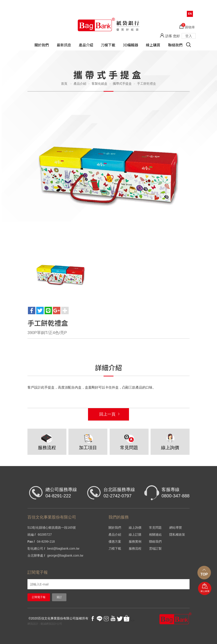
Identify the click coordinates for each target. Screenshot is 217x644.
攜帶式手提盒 (122, 84)
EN (190, 14)
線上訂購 (135, 535)
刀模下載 (108, 45)
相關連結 (155, 535)
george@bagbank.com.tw (65, 555)
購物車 (188, 26)
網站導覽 (176, 528)
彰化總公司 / (36, 548)
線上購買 (153, 45)
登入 (189, 36)
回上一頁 (107, 414)
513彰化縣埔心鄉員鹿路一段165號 (52, 528)
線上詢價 (205, 589)
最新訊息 (64, 45)
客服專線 (175, 493)
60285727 (45, 535)
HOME (108, 24)
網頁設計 (33, 624)
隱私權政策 (177, 535)
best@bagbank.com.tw (63, 548)
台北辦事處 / (36, 555)
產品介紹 (86, 45)
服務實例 (135, 542)
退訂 (59, 597)
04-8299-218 (46, 542)
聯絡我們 (175, 45)
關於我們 (42, 45)
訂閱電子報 (39, 597)
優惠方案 (115, 542)
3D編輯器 (131, 45)
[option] (108, 177)
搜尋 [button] (191, 47)
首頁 (64, 84)
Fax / (31, 542)
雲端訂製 (155, 548)
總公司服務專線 (61, 493)
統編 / (32, 535)
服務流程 (135, 548)
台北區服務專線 (119, 493)
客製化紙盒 (99, 84)
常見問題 (155, 528)
